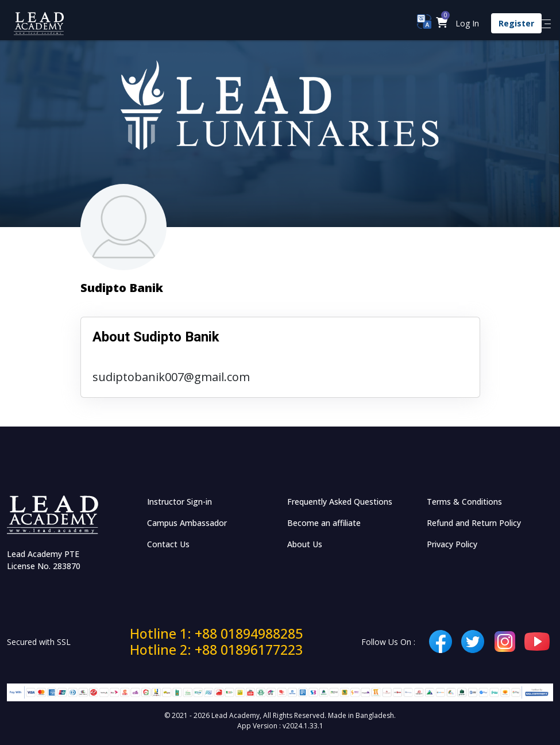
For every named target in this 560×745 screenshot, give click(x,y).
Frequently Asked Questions (340, 502)
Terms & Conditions (464, 502)
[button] (442, 23)
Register (516, 23)
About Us (305, 544)
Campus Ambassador (187, 523)
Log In (467, 23)
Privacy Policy (452, 544)
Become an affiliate (324, 523)
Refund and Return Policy (474, 523)
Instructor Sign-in (179, 502)
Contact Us (168, 544)
